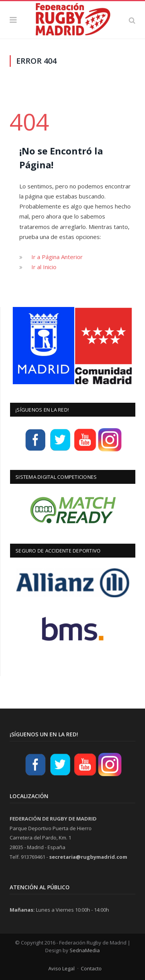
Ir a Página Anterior (57, 257)
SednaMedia (85, 950)
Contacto (91, 968)
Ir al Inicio (44, 267)
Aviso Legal (61, 968)
